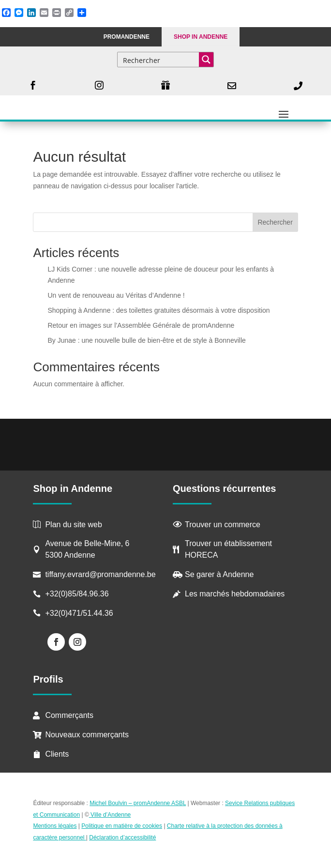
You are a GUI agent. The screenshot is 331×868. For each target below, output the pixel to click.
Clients (57, 754)
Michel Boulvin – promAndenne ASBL (138, 803)
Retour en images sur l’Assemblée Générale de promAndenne (141, 325)
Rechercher (275, 222)
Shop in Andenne (201, 37)
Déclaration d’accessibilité (122, 838)
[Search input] (159, 60)
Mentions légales (55, 826)
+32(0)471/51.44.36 (80, 613)
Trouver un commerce (223, 525)
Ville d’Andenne (110, 815)
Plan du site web (73, 525)
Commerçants (69, 715)
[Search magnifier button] (206, 60)
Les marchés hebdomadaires (235, 594)
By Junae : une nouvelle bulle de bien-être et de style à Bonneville (146, 340)
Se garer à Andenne (219, 574)
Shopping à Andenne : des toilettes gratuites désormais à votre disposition (158, 310)
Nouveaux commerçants (87, 735)
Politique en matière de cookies (122, 826)
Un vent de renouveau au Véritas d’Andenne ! (116, 295)
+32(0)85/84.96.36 (77, 594)
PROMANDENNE (127, 37)
